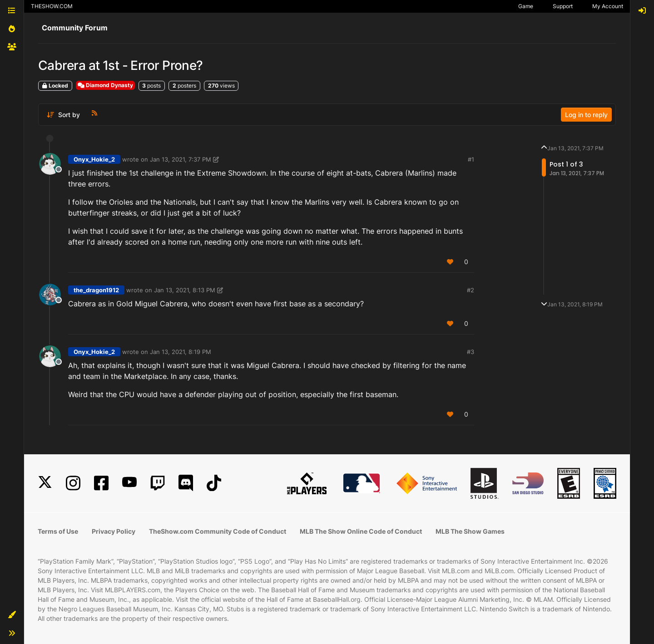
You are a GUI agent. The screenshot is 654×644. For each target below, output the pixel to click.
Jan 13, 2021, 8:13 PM (185, 290)
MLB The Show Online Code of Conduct (361, 531)
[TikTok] (214, 483)
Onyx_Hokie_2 (94, 159)
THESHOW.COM (52, 6)
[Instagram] (73, 483)
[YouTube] (129, 483)
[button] (12, 615)
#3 (471, 352)
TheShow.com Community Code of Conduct (218, 531)
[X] (45, 483)
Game (526, 6)
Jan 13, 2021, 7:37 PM (181, 159)
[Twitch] (158, 483)
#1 (471, 159)
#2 (471, 290)
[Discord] (186, 483)
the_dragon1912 (96, 290)
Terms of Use (58, 531)
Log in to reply (586, 115)
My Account (608, 6)
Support (563, 6)
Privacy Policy (114, 531)
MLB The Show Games (470, 531)
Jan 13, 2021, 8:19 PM (181, 352)
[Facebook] (101, 483)
